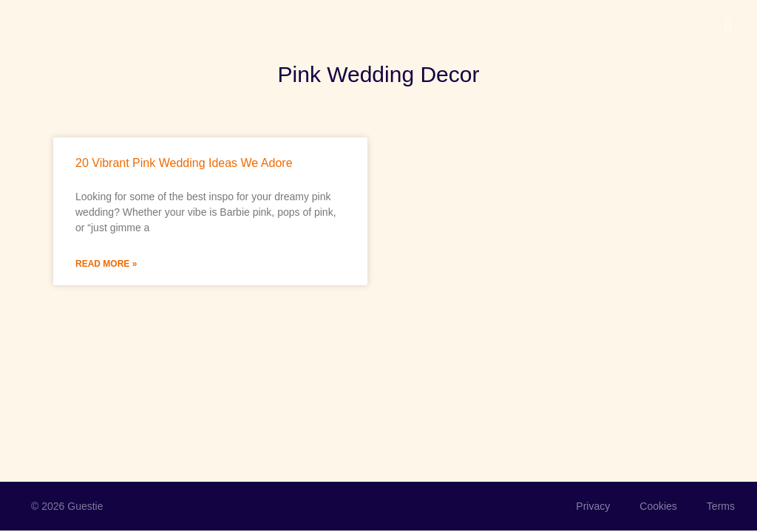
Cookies (658, 506)
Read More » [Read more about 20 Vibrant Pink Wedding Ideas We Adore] (106, 264)
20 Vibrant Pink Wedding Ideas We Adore (184, 163)
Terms (721, 506)
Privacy (593, 506)
